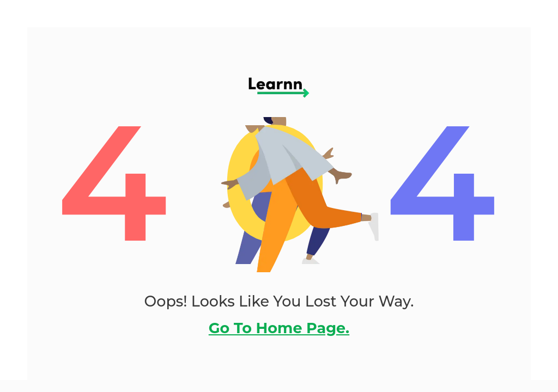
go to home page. (279, 328)
